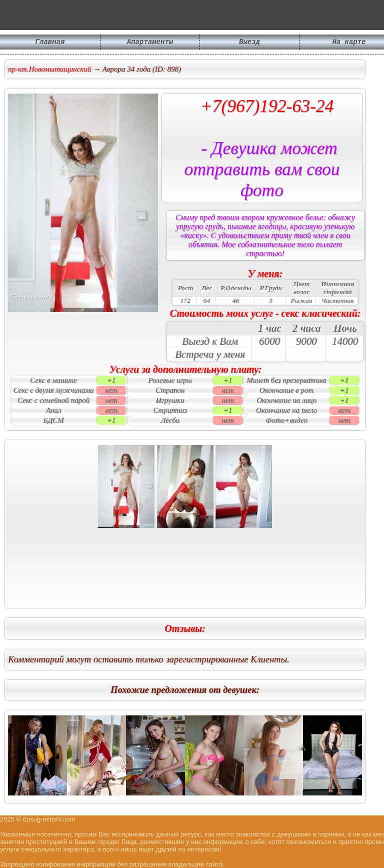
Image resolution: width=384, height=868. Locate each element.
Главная (50, 43)
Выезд (249, 43)
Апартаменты (150, 43)
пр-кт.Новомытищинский (49, 69)
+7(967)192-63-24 (267, 106)
